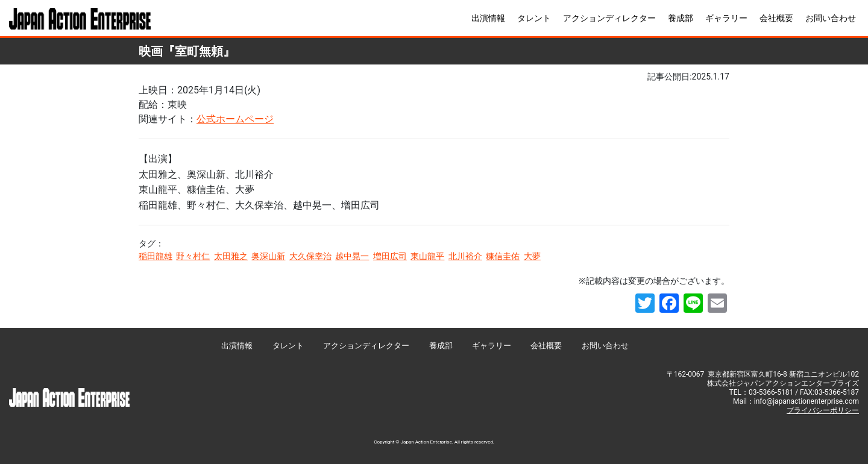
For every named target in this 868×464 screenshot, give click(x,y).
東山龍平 (427, 256)
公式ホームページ (235, 119)
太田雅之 (231, 256)
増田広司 (390, 256)
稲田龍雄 (156, 256)
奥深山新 (268, 256)
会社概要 (776, 18)
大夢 (532, 256)
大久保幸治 (310, 256)
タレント (534, 18)
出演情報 (488, 18)
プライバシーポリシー (823, 410)
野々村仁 (193, 256)
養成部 (681, 18)
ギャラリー (726, 18)
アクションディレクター (609, 18)
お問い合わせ (831, 18)
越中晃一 (352, 256)
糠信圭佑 (503, 256)
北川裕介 (465, 256)
